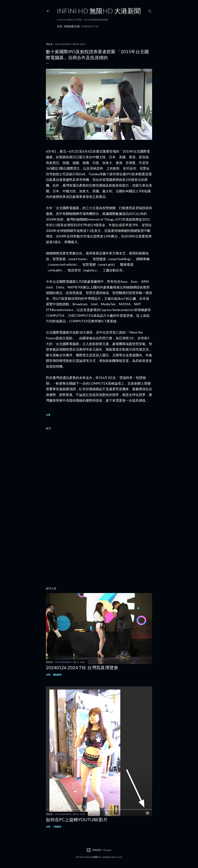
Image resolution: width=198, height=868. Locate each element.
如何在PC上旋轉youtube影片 (77, 819)
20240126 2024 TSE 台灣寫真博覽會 (82, 667)
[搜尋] (150, 10)
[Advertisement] (99, 552)
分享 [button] (48, 415)
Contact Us (90, 26)
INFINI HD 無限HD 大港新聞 (99, 11)
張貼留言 (57, 675)
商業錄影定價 (72, 26)
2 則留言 (57, 827)
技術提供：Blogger (99, 850)
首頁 (60, 26)
